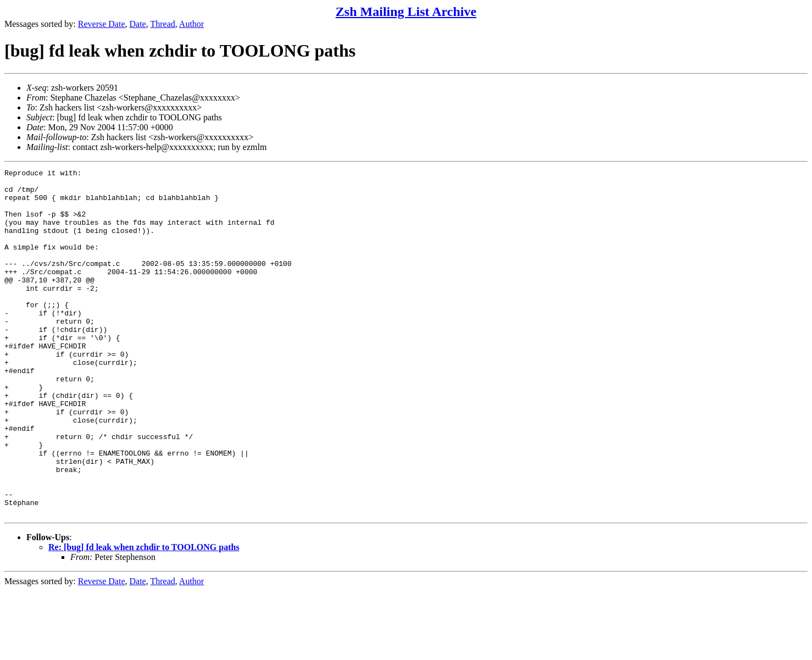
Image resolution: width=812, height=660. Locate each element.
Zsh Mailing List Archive (406, 12)
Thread (162, 24)
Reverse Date (102, 24)
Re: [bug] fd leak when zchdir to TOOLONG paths (144, 616)
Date (138, 24)
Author (191, 24)
